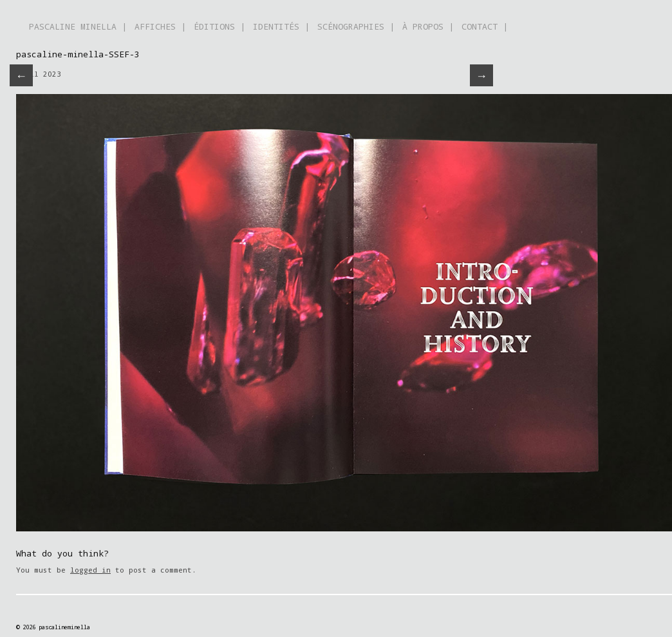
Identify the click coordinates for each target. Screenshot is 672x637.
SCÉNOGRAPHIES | (356, 26)
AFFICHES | (160, 26)
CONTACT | (485, 26)
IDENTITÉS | (281, 26)
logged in (90, 570)
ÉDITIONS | (219, 26)
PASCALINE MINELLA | (78, 26)
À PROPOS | (428, 26)
